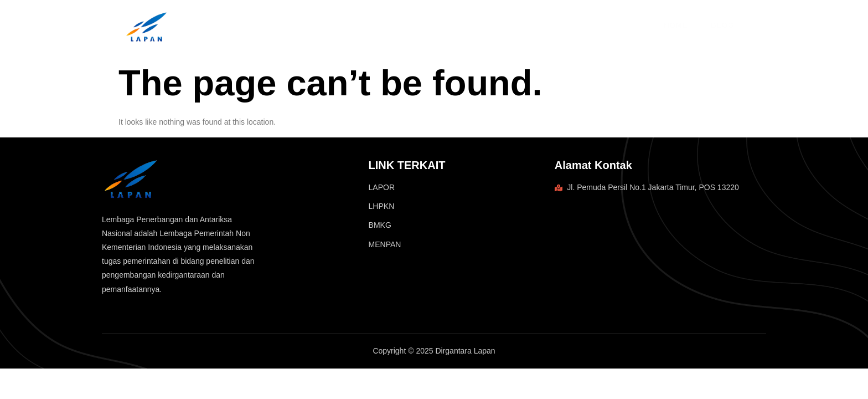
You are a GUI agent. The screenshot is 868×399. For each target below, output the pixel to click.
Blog (721, 25)
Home (676, 25)
